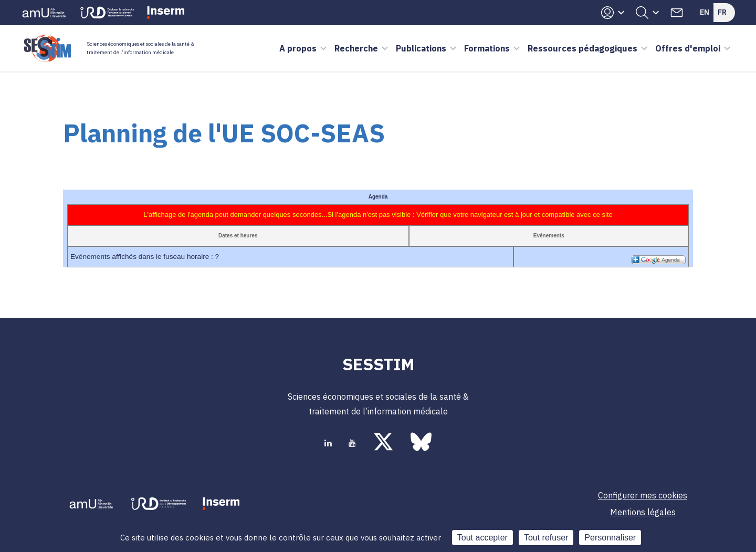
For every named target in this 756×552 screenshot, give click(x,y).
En (705, 12)
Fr (722, 12)
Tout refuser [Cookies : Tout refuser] (546, 538)
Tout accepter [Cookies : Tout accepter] (482, 538)
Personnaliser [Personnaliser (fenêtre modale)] (610, 538)
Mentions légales (643, 512)
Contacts (677, 13)
